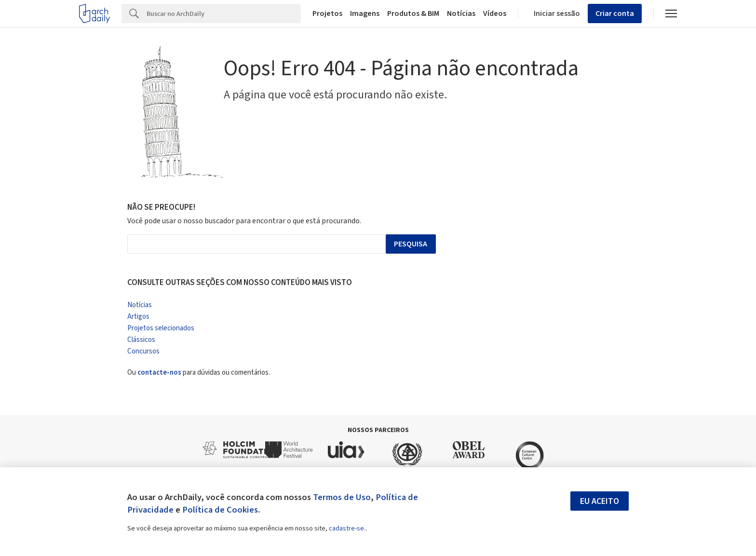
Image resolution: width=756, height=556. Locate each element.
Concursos (143, 351)
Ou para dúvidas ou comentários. (199, 373)
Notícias (461, 14)
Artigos (138, 317)
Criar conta (615, 14)
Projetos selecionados (161, 328)
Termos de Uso (342, 497)
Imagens (365, 14)
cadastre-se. (347, 529)
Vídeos (495, 14)
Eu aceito (600, 501)
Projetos (327, 14)
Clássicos (141, 340)
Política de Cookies (220, 510)
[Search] (224, 14)
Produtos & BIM (413, 14)
